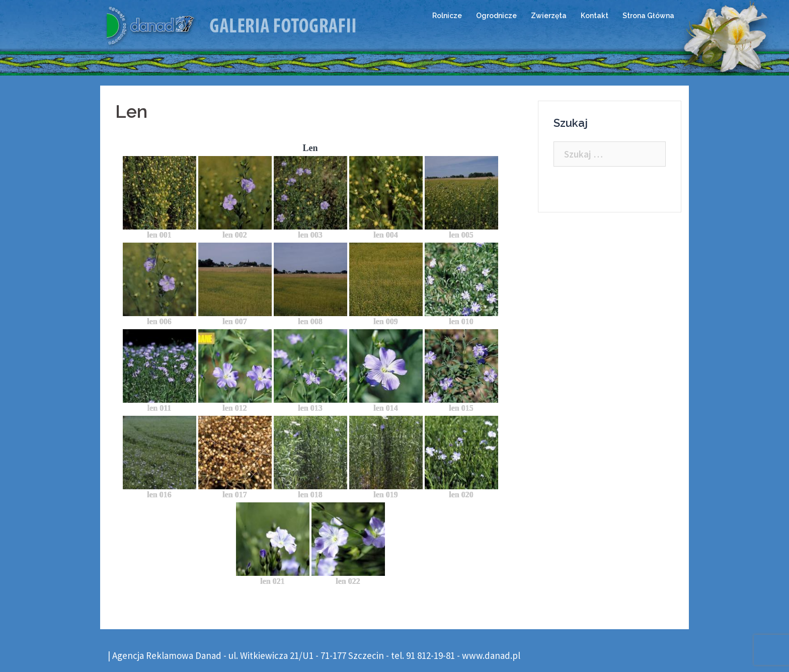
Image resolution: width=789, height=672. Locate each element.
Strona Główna (648, 16)
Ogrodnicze (496, 16)
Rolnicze (447, 16)
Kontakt (595, 16)
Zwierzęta (549, 16)
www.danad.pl (491, 655)
